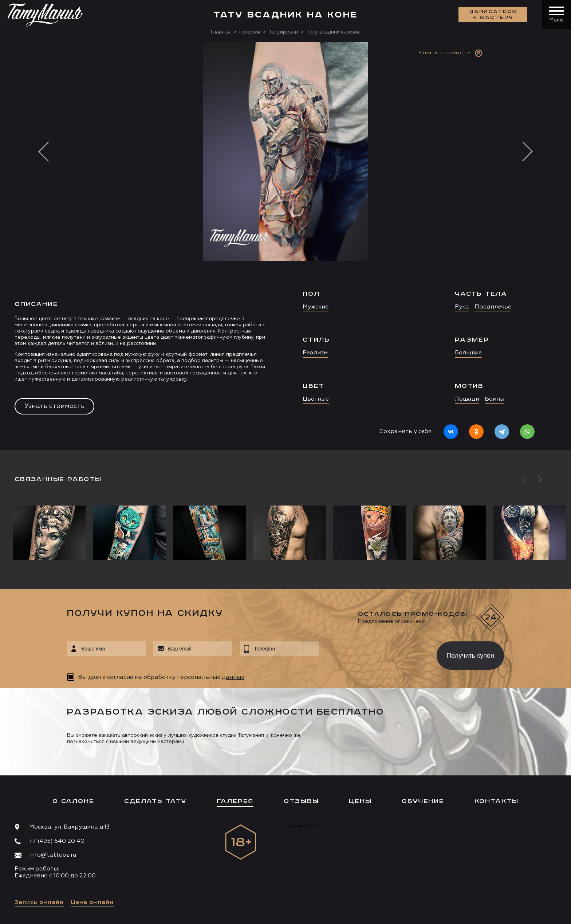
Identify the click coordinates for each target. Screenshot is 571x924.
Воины (495, 399)
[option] (285, 246)
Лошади (467, 399)
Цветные (316, 399)
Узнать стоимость (54, 406)
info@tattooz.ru (53, 855)
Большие (468, 353)
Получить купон (470, 656)
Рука (462, 307)
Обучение (423, 801)
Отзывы (301, 801)
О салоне (73, 801)
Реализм (315, 353)
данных (233, 677)
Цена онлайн (92, 903)
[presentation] (372, 653)
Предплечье (493, 307)
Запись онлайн (39, 903)
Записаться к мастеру (493, 15)
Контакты (497, 801)
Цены (360, 801)
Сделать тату (155, 801)
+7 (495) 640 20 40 (57, 841)
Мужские (316, 307)
